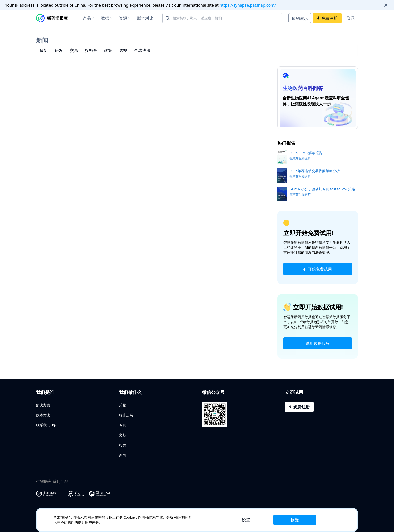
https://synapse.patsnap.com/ (248, 5)
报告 (123, 445)
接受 (295, 520)
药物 (123, 405)
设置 (246, 520)
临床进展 (126, 415)
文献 (123, 435)
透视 (123, 50)
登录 (351, 18)
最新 (44, 50)
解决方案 (43, 405)
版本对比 (145, 18)
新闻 (123, 455)
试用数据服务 (318, 343)
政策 (108, 50)
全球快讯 (142, 50)
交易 (74, 50)
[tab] (44, 50)
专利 (123, 425)
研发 (59, 50)
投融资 (91, 50)
